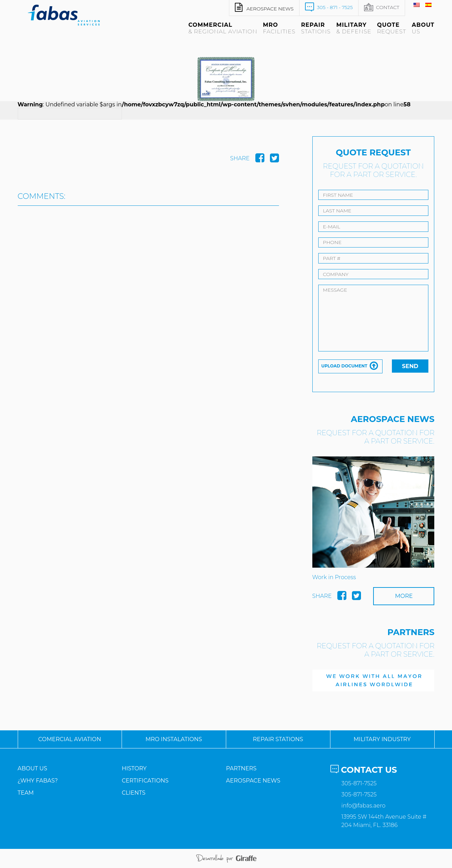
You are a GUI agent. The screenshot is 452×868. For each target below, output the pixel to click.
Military (354, 28)
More (404, 596)
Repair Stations (278, 739)
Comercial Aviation (70, 739)
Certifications (145, 781)
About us (32, 768)
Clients (133, 793)
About (423, 28)
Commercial (223, 28)
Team (26, 793)
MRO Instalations (174, 739)
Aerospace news (264, 7)
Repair (316, 28)
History (134, 768)
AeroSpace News (253, 781)
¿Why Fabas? (38, 781)
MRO (279, 28)
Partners (241, 768)
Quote (392, 28)
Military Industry (382, 739)
